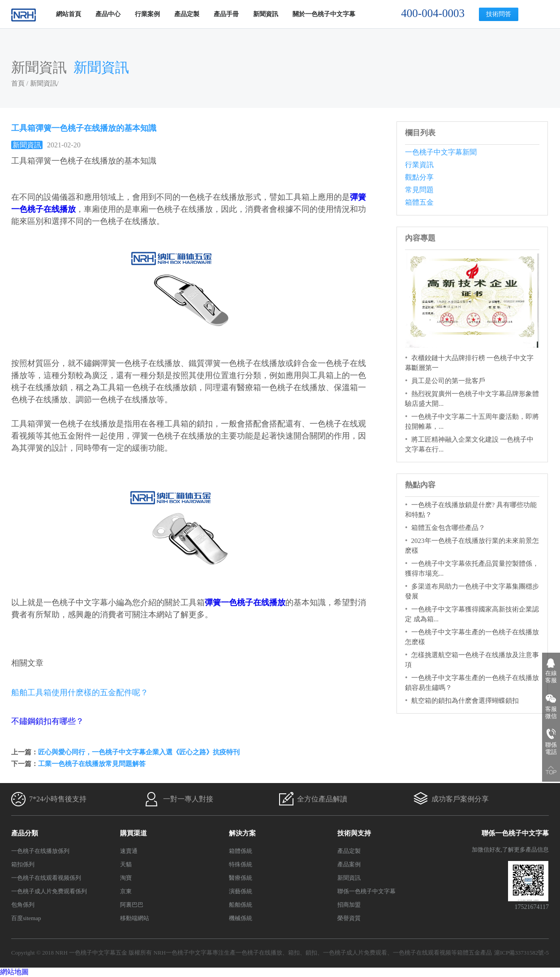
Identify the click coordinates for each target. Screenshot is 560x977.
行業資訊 (419, 165)
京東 (126, 891)
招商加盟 (349, 905)
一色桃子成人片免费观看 (355, 953)
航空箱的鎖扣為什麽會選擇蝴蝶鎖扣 (465, 701)
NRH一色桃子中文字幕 (183, 953)
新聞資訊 (266, 14)
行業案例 (147, 14)
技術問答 (499, 14)
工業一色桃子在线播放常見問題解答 (92, 764)
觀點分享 (419, 177)
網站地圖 (14, 972)
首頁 (18, 83)
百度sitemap (26, 918)
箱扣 (294, 953)
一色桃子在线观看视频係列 (46, 878)
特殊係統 (241, 864)
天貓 (126, 864)
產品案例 (349, 864)
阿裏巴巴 (132, 905)
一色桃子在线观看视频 (422, 953)
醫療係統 (241, 878)
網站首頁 (69, 14)
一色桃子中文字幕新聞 (441, 152)
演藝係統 (241, 891)
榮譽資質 (349, 918)
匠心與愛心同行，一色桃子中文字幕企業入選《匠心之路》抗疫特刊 (139, 752)
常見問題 (419, 190)
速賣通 (129, 851)
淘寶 (126, 878)
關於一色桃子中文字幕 (324, 14)
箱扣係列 (23, 864)
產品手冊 (226, 14)
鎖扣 (311, 953)
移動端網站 (135, 918)
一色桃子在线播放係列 (40, 851)
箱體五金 (419, 202)
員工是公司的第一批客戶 (448, 381)
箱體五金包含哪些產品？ (448, 528)
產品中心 (108, 14)
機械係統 (241, 918)
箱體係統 (241, 851)
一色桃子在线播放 (259, 953)
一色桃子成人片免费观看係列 (49, 891)
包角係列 (23, 905)
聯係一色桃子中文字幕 (366, 891)
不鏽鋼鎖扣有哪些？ (47, 721)
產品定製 (187, 14)
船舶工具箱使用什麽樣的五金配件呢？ (80, 693)
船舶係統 (241, 905)
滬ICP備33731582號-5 (521, 953)
